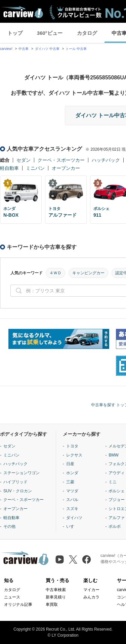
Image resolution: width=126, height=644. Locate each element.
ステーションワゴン (22, 473)
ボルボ (115, 526)
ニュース (12, 597)
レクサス (74, 455)
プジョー (117, 500)
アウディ (117, 473)
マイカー (91, 590)
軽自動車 (9, 168)
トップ (15, 33)
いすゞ (72, 526)
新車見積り (56, 597)
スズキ (72, 509)
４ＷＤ (55, 273)
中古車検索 (56, 590)
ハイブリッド (15, 482)
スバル (72, 500)
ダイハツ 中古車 (47, 49)
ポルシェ (117, 491)
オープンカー (66, 168)
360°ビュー (50, 33)
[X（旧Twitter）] (73, 559)
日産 (70, 464)
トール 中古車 (76, 49)
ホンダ (72, 473)
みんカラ (91, 597)
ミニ (113, 482)
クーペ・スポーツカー (61, 160)
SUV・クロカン (18, 491)
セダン (24, 160)
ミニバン (35, 168)
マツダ (72, 491)
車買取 (52, 604)
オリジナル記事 (18, 604)
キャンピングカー (88, 273)
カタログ (87, 33)
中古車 (24, 49)
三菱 (70, 482)
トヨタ (72, 446)
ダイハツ (74, 518)
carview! (6, 49)
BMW (113, 455)
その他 (9, 526)
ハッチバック (106, 160)
